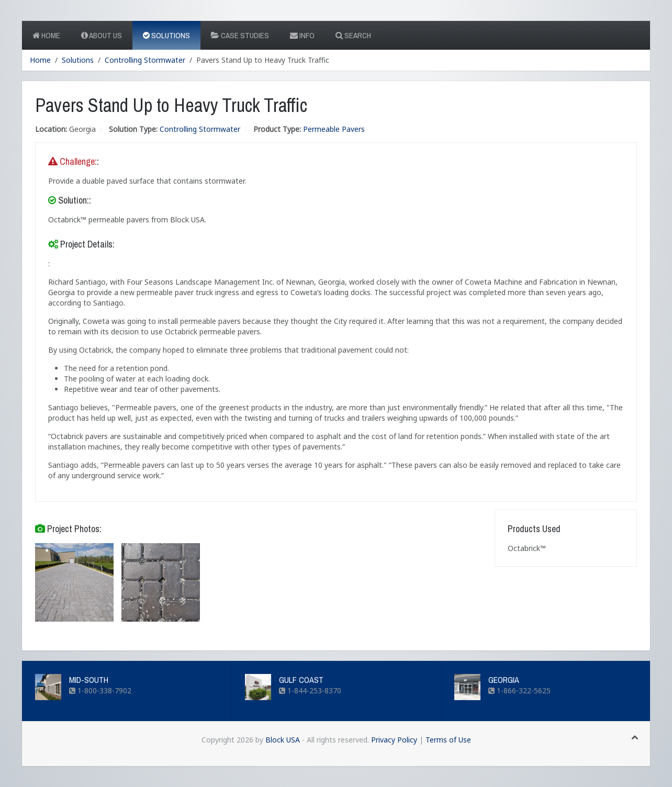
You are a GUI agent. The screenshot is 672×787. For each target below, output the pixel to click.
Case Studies (240, 35)
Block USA (283, 740)
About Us (102, 35)
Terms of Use (448, 740)
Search (353, 35)
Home (46, 35)
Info (302, 35)
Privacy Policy (394, 740)
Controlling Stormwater (145, 60)
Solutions (166, 35)
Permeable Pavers (334, 129)
